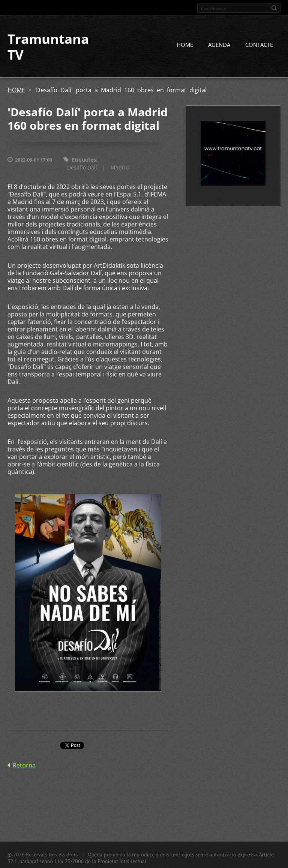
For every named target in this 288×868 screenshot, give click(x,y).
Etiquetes (84, 160)
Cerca (274, 8)
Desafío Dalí (82, 167)
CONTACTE (259, 45)
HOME (185, 45)
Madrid (120, 167)
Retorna (24, 765)
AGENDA (219, 45)
